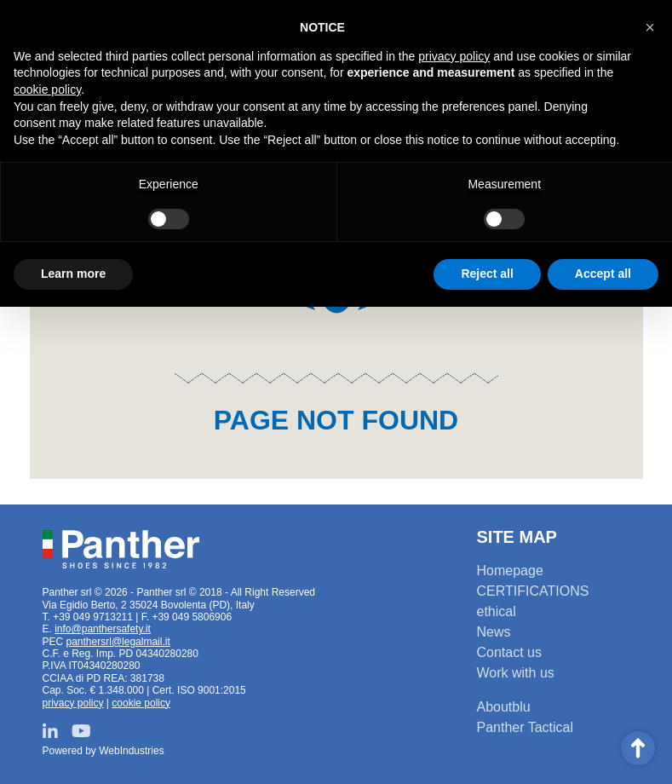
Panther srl (121, 550)
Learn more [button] (73, 274)
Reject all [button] (487, 274)
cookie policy (141, 703)
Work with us (516, 673)
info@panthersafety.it (103, 629)
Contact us (509, 652)
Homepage (510, 571)
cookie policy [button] (47, 89)
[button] (650, 27)
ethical (497, 611)
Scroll (638, 748)
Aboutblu (504, 707)
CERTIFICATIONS (533, 591)
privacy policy (73, 703)
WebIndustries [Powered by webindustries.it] (131, 751)
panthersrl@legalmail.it (118, 642)
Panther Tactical (526, 727)
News (494, 632)
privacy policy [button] (454, 56)
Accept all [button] (603, 274)
